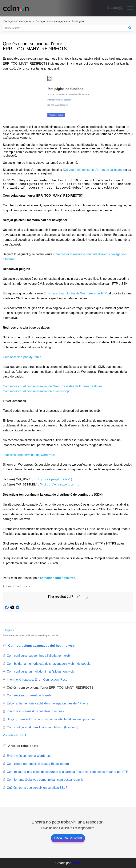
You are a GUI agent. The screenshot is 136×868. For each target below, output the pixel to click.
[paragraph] (68, 318)
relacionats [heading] (23, 746)
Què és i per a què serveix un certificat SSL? (37, 787)
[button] (115, 8)
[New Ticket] (68, 838)
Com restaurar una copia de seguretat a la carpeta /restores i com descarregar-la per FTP (68, 772)
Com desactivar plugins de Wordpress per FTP (75, 294)
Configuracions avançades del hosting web (61, 21)
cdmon (76, 863)
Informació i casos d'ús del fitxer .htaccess (35, 711)
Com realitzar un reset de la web (29, 695)
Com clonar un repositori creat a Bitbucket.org (38, 764)
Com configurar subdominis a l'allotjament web (38, 655)
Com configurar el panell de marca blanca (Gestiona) (43, 727)
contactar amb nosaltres (57, 578)
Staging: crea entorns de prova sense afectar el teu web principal (51, 719)
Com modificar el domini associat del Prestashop (36, 392)
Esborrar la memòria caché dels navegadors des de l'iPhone (48, 703)
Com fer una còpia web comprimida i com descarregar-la (45, 779)
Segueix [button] (9, 630)
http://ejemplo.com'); (55, 480)
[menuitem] (120, 8)
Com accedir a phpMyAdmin (22, 358)
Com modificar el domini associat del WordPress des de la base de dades (53, 387)
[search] (68, 28)
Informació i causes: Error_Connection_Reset (38, 679)
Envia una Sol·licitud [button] (68, 838)
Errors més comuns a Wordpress (29, 756)
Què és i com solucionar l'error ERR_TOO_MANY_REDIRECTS (50, 687)
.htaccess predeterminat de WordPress (29, 455)
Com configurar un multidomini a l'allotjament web (40, 671)
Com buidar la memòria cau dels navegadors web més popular (49, 663)
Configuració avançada (17, 21)
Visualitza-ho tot (15, 735)
